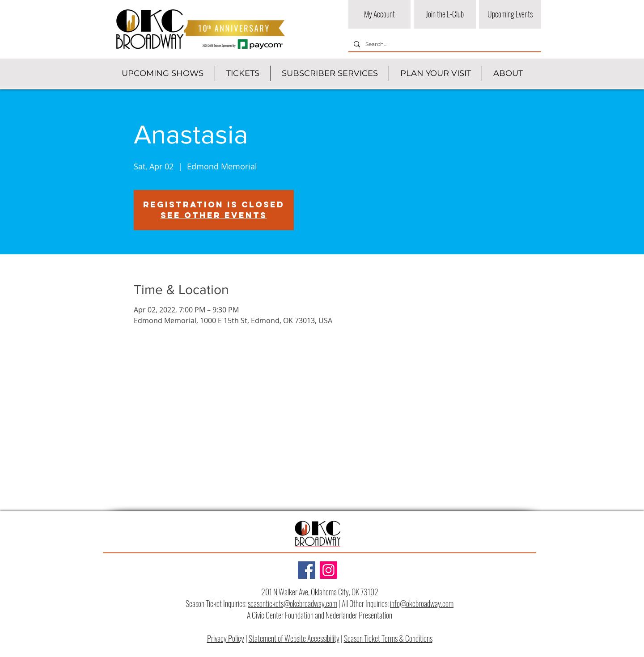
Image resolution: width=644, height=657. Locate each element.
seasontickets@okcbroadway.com (292, 603)
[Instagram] (328, 570)
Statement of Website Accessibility (294, 638)
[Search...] (444, 44)
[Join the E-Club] (445, 14)
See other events (214, 215)
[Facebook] (307, 570)
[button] (163, 73)
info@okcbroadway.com (422, 603)
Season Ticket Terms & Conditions (388, 638)
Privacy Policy (226, 638)
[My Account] (379, 14)
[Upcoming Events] (510, 14)
